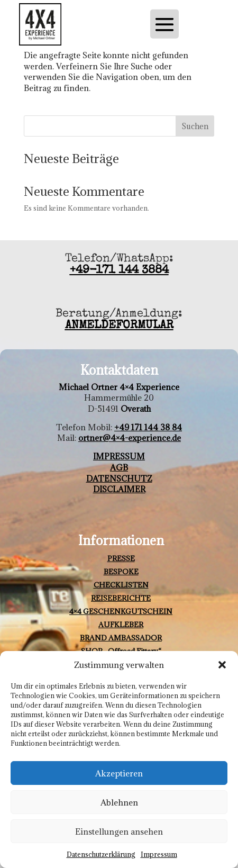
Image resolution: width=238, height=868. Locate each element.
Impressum (159, 854)
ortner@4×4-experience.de (130, 438)
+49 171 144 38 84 (148, 427)
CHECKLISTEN (121, 585)
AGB (119, 467)
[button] (222, 665)
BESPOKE (121, 572)
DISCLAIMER (119, 489)
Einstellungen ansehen (119, 831)
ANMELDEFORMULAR (119, 326)
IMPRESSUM (119, 456)
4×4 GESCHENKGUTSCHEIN (121, 611)
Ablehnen (119, 802)
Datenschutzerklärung (101, 854)
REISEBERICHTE (121, 598)
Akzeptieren (119, 773)
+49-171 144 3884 (119, 271)
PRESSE (121, 558)
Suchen (195, 126)
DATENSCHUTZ (119, 478)
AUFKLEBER (121, 625)
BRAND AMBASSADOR (121, 638)
